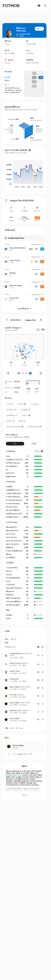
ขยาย (25, 795)
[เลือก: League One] (34, 320)
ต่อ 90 (34, 444)
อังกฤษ (9, 60)
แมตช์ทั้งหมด (25, 309)
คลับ (6, 639)
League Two (22, 754)
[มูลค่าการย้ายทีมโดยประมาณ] (30, 150)
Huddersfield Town (14, 775)
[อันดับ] (39, 451)
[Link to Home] (11, 6)
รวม (15, 444)
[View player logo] (9, 34)
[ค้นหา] (45, 6)
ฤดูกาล (14, 639)
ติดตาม (39, 29)
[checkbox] (37, 330)
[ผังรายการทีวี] (39, 6)
